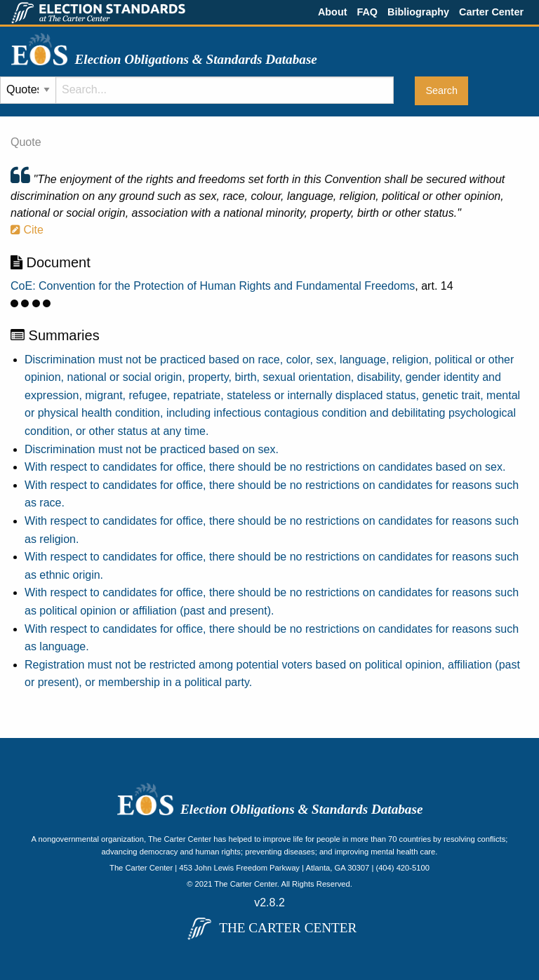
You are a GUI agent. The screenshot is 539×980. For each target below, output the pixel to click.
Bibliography (418, 12)
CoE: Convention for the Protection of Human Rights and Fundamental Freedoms (213, 286)
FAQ (367, 12)
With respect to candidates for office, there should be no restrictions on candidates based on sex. (265, 467)
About (333, 12)
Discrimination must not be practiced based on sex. (152, 449)
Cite (27, 230)
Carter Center (491, 12)
